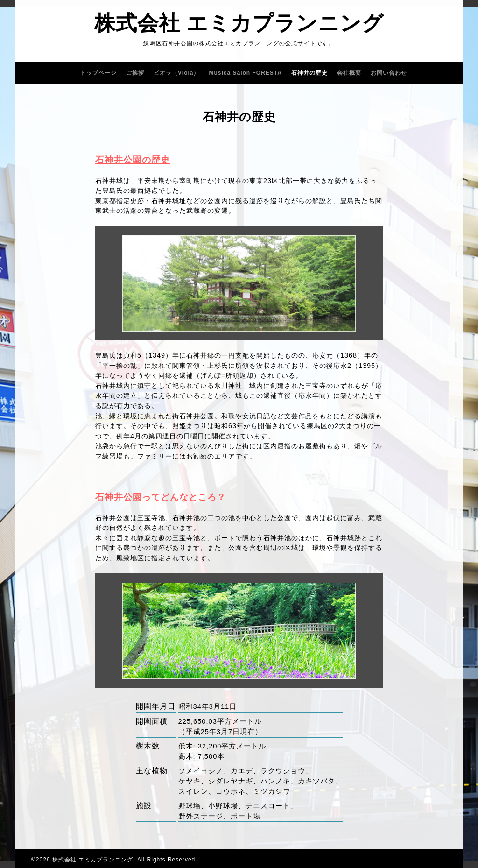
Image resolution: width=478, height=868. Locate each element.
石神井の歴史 (309, 73)
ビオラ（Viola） (176, 73)
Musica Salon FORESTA (246, 73)
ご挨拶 (135, 73)
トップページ (98, 73)
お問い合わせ (389, 73)
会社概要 (349, 73)
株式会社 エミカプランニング (239, 23)
